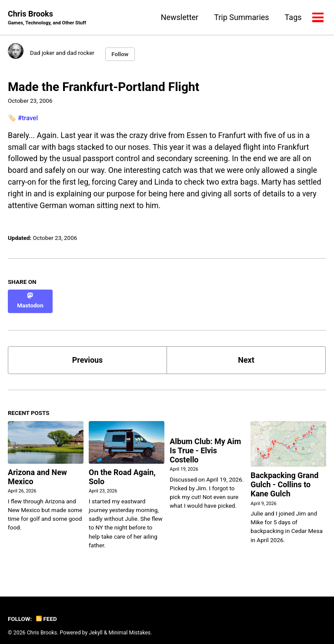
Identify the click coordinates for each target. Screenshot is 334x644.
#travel (28, 118)
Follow (121, 54)
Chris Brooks (47, 18)
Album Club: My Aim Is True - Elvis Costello (205, 443)
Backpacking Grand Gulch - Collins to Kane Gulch (285, 477)
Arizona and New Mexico (38, 469)
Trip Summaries (241, 17)
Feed (47, 610)
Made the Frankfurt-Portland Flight (104, 87)
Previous (88, 352)
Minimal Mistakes (130, 624)
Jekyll (96, 624)
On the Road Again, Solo (122, 469)
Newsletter (179, 17)
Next (246, 352)
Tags (293, 17)
